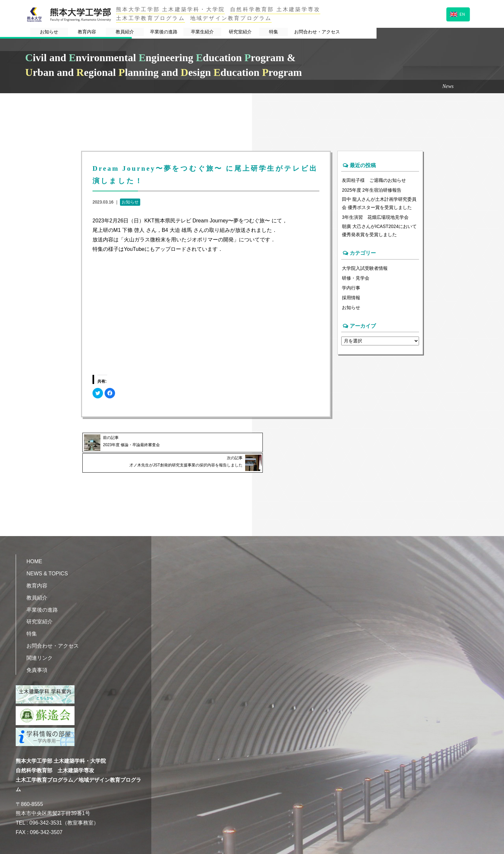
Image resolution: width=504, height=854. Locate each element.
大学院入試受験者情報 (365, 270)
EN (457, 14)
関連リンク (40, 643)
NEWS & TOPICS (47, 558)
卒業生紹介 (271, 32)
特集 (366, 32)
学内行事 (351, 290)
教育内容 (116, 32)
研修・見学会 (356, 280)
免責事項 (37, 655)
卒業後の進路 (219, 32)
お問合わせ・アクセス (425, 32)
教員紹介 (167, 32)
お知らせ (66, 32)
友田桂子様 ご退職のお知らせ (374, 180)
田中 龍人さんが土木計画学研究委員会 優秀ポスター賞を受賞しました (379, 204)
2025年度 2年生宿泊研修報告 (372, 190)
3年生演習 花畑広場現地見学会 (375, 218)
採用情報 (351, 300)
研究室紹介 (322, 32)
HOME (34, 546)
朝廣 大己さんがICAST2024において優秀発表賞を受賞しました (380, 232)
